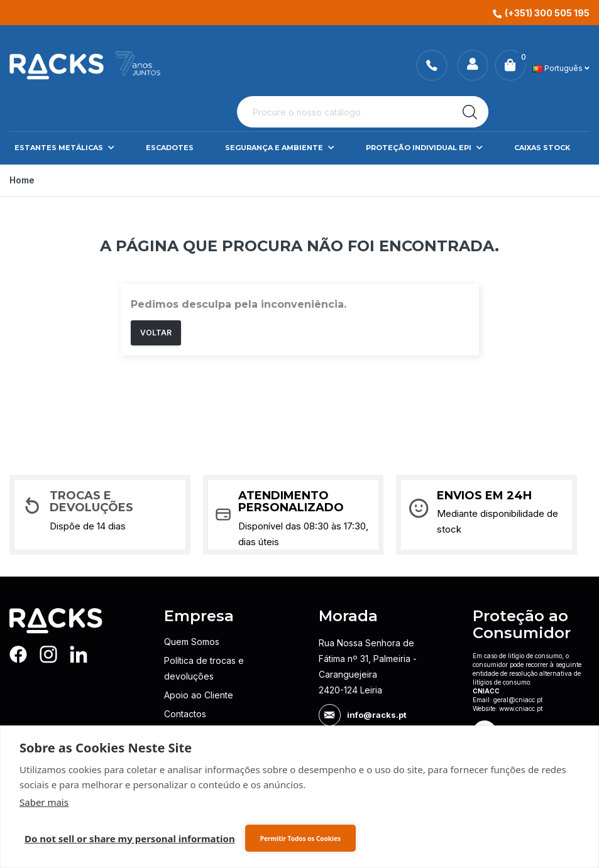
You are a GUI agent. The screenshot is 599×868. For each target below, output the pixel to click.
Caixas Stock (542, 148)
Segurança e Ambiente (280, 148)
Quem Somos (192, 642)
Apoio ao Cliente (199, 695)
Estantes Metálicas (64, 148)
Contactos (185, 714)
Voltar (156, 333)
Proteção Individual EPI (424, 148)
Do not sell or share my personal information (130, 838)
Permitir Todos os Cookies (300, 838)
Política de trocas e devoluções (204, 668)
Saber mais (44, 802)
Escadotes (170, 148)
